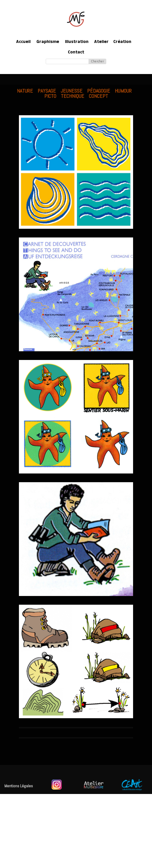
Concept (98, 96)
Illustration (77, 42)
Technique (73, 96)
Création (122, 42)
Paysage (47, 91)
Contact (76, 53)
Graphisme (48, 42)
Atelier (101, 42)
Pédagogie (99, 91)
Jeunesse (71, 91)
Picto (50, 96)
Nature (25, 91)
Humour (123, 91)
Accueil (23, 42)
